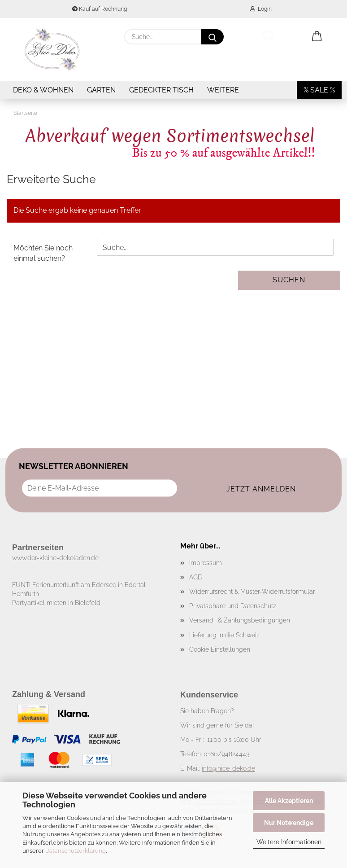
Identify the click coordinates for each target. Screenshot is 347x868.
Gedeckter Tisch (161, 90)
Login (261, 9)
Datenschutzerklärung (76, 851)
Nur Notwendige (289, 823)
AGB (195, 577)
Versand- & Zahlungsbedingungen (240, 620)
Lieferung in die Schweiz (224, 635)
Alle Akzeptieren (289, 801)
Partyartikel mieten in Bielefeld (56, 603)
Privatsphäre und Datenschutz (233, 606)
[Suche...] (213, 37)
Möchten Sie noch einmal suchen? (43, 253)
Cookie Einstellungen (220, 649)
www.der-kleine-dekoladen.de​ (55, 558)
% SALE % (319, 90)
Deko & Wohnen (43, 90)
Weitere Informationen (289, 842)
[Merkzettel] (268, 37)
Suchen (289, 280)
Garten (101, 90)
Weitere (223, 90)
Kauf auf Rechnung (100, 9)
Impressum (206, 563)
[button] (317, 37)
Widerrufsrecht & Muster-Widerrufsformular (252, 592)
